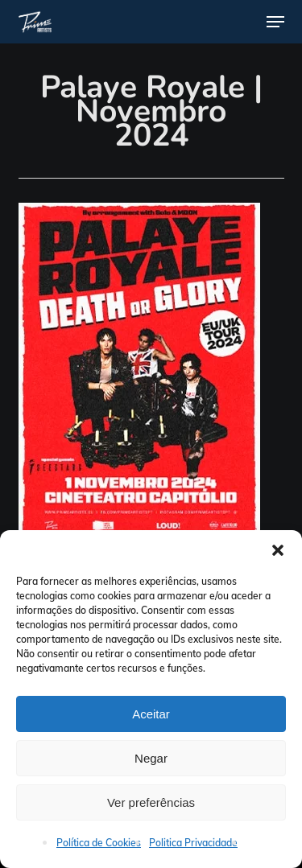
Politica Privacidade (193, 843)
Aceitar (151, 714)
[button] (278, 550)
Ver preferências (151, 802)
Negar (151, 758)
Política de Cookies (99, 843)
